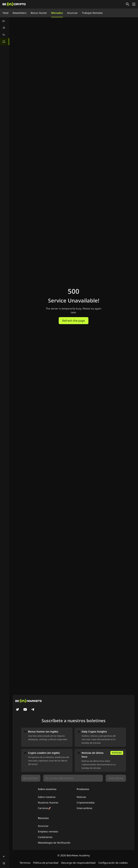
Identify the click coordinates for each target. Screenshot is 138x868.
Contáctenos (45, 837)
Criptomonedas (86, 802)
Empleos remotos (48, 831)
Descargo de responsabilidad (78, 863)
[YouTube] (25, 710)
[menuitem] (5, 21)
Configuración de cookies (113, 863)
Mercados (57, 13)
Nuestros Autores (48, 802)
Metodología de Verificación (54, 843)
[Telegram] (33, 710)
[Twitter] (17, 710)
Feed (6, 13)
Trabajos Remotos (92, 13)
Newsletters (20, 13)
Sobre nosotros (47, 797)
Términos (25, 863)
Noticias (81, 797)
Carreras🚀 (44, 808)
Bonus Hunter (39, 13)
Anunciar (72, 13)
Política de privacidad (46, 863)
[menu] (5, 31)
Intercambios (84, 808)
